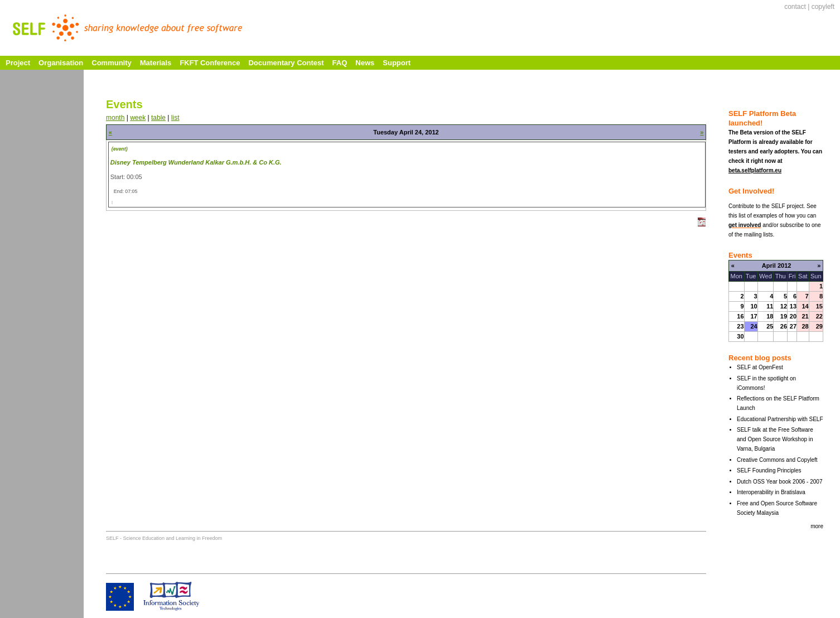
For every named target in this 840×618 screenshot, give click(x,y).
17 (754, 316)
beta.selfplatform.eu (755, 170)
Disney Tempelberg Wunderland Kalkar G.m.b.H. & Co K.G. (196, 162)
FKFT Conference (210, 63)
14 (805, 306)
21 (805, 316)
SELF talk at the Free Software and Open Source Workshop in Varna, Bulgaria (775, 439)
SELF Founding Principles (769, 470)
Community (112, 63)
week (138, 118)
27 (793, 326)
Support (397, 63)
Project (18, 63)
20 (793, 316)
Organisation (61, 63)
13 (793, 306)
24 (754, 326)
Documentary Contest (286, 63)
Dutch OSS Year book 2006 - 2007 (779, 482)
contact (795, 7)
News (365, 63)
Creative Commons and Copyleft (777, 460)
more (817, 526)
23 (740, 326)
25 (770, 326)
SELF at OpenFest (760, 367)
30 (740, 336)
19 (784, 316)
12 (784, 306)
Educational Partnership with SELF (780, 419)
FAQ (340, 63)
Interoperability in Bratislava (771, 492)
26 (784, 326)
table (158, 118)
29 (819, 326)
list (175, 118)
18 (770, 316)
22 (819, 316)
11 (770, 306)
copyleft (823, 7)
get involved (745, 225)
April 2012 (777, 265)
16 (740, 316)
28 (805, 326)
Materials (156, 63)
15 (819, 306)
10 (754, 306)
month (115, 118)
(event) (120, 149)
